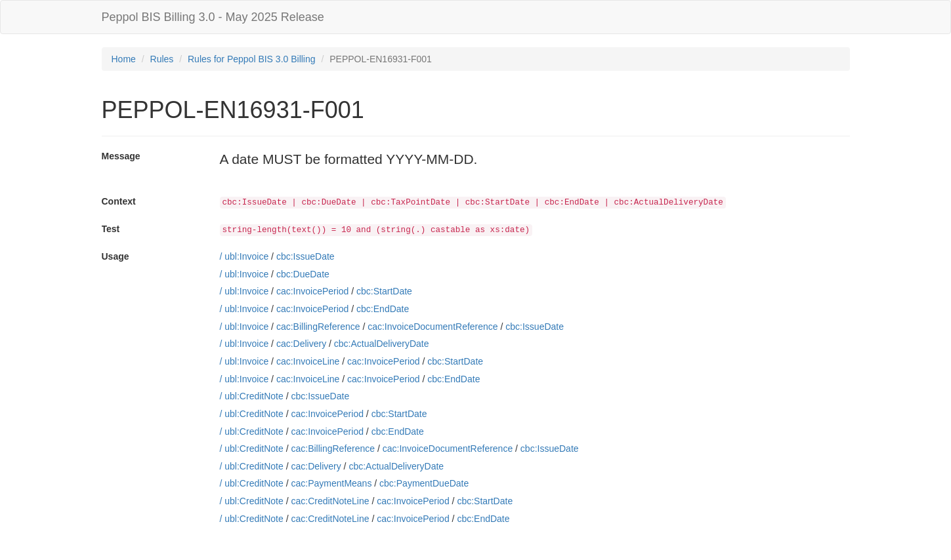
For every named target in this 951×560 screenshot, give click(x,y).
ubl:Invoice (246, 256)
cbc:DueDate (303, 274)
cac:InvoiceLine (308, 361)
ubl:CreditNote (254, 396)
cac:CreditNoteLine (330, 501)
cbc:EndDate (383, 309)
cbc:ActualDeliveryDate (382, 344)
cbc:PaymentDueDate (424, 483)
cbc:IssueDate (306, 256)
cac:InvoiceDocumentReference (433, 327)
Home (124, 59)
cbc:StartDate (384, 291)
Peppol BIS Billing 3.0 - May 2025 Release (213, 17)
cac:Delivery (301, 344)
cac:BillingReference (318, 327)
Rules (162, 59)
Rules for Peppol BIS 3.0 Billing (252, 59)
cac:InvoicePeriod (313, 291)
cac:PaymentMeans (331, 483)
